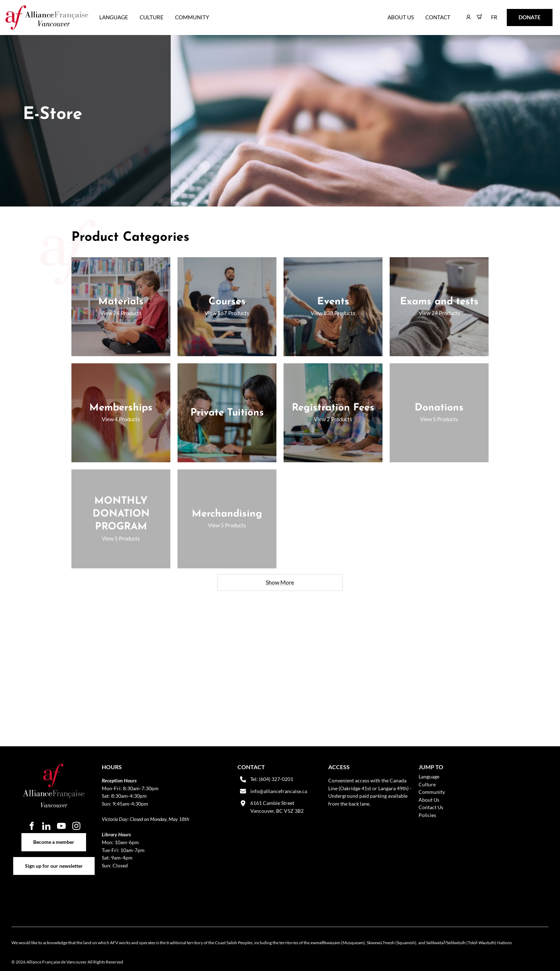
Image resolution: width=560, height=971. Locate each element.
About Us (401, 17)
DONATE (518, 14)
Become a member (54, 837)
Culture (152, 17)
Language (114, 17)
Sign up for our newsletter (54, 861)
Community (192, 17)
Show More (280, 582)
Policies (427, 815)
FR (489, 14)
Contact (438, 17)
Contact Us (431, 807)
